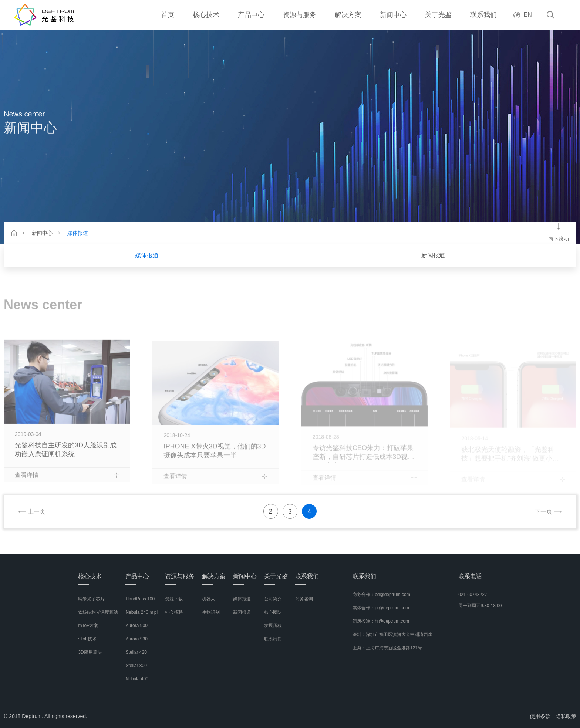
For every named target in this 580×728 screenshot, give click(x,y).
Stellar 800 (136, 666)
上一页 (37, 512)
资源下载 (174, 599)
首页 (168, 15)
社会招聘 (174, 612)
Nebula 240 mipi (141, 612)
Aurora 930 (136, 639)
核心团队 (273, 612)
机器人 (209, 599)
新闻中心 (393, 15)
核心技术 (206, 15)
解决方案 (348, 15)
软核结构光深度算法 (98, 612)
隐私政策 (566, 716)
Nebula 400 (137, 679)
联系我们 (483, 15)
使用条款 (540, 716)
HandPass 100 (140, 599)
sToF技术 (87, 639)
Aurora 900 (136, 626)
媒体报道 (78, 233)
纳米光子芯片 (91, 599)
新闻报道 (433, 255)
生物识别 (211, 612)
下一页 (543, 512)
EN (523, 15)
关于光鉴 (438, 15)
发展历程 (273, 626)
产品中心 (251, 15)
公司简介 (273, 599)
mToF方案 (88, 626)
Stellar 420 (136, 652)
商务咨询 (304, 599)
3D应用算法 (90, 652)
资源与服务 (300, 15)
